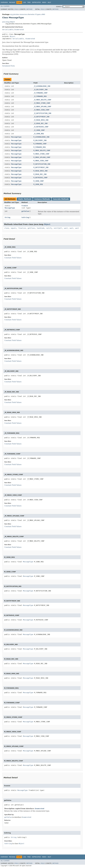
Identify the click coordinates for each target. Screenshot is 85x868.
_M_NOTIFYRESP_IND (41, 117)
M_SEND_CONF (39, 181)
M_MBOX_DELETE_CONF (42, 150)
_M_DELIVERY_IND (40, 90)
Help (49, 2)
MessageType (16, 137)
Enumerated (19, 30)
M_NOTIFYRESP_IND (41, 167)
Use (25, 2)
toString (25, 217)
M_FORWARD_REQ (40, 147)
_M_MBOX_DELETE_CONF (42, 100)
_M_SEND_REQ (39, 134)
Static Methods (25, 199)
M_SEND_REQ (38, 184)
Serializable (8, 30)
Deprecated (36, 2)
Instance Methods (42, 199)
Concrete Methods (61, 199)
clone (7, 228)
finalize (22, 228)
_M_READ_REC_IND (40, 123)
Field (16, 9)
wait (66, 228)
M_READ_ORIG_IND (40, 171)
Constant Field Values (13, 258)
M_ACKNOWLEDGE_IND (41, 137)
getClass (31, 228)
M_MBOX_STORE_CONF (41, 154)
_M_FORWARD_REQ (40, 96)
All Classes (5, 6)
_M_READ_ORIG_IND (41, 120)
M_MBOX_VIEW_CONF (41, 161)
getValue (25, 211)
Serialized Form (8, 66)
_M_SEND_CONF (39, 130)
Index (44, 2)
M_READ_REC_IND (40, 174)
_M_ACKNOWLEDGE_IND (42, 86)
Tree (29, 2)
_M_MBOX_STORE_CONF (42, 103)
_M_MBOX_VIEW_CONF (41, 110)
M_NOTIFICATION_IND (42, 164)
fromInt (25, 206)
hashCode (41, 228)
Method (29, 9)
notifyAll (58, 228)
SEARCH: (59, 7)
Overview (4, 2)
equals (14, 228)
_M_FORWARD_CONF (40, 93)
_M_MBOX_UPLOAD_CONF (42, 106)
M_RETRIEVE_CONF (40, 178)
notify (49, 228)
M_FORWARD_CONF (40, 144)
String (7, 217)
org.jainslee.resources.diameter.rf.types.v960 (28, 14)
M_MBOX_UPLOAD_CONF (42, 157)
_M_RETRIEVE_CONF (41, 127)
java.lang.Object (9, 22)
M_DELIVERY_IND (40, 140)
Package (12, 2)
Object (12, 36)
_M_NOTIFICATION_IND (42, 113)
